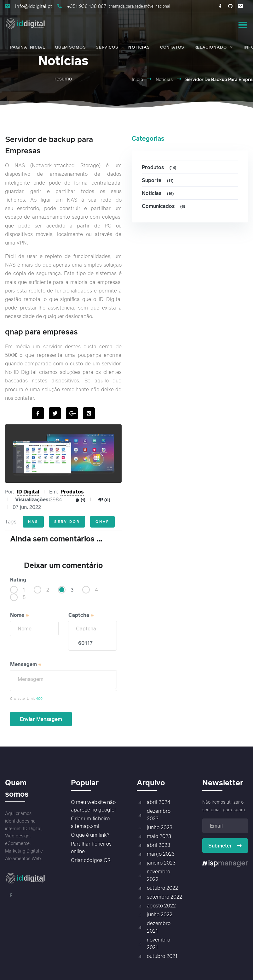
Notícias (164, 79)
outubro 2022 (162, 888)
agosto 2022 (161, 906)
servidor (67, 521)
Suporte (158, 180)
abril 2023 (158, 845)
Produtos (72, 492)
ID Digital (28, 492)
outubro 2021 (162, 956)
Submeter (225, 846)
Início (137, 79)
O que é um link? (90, 835)
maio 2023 (159, 836)
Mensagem (26, 664)
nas (33, 521)
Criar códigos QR (91, 860)
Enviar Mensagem (41, 719)
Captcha (81, 615)
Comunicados (164, 206)
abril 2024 (158, 802)
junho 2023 (160, 827)
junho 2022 (160, 914)
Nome (20, 615)
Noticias (159, 193)
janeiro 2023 (161, 863)
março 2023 (161, 854)
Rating (18, 580)
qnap (102, 521)
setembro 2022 (164, 897)
